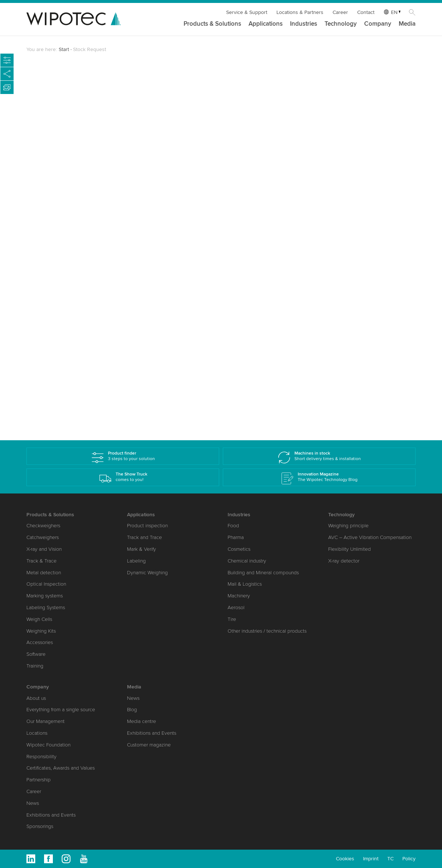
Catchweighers (43, 537)
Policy (409, 859)
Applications (266, 24)
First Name (51, 132)
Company (378, 24)
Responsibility (41, 757)
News (33, 803)
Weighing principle (348, 526)
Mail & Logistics (245, 584)
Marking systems (45, 596)
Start (64, 49)
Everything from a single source (61, 710)
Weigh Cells (39, 619)
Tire (232, 619)
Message (47, 343)
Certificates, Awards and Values (61, 768)
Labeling (136, 561)
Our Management (46, 721)
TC (390, 859)
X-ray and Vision (44, 549)
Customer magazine (149, 745)
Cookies (345, 859)
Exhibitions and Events (51, 815)
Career (340, 12)
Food (233, 526)
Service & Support (247, 12)
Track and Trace (144, 537)
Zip (41, 238)
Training (35, 666)
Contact (366, 12)
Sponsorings (40, 826)
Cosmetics (239, 549)
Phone (44, 290)
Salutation (50, 113)
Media (407, 24)
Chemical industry (247, 561)
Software (36, 654)
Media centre (142, 721)
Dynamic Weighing (147, 573)
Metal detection (44, 573)
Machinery (239, 596)
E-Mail (45, 264)
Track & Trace (41, 561)
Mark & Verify (142, 549)
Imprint (371, 859)
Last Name (51, 159)
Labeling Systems (46, 607)
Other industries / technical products (267, 631)
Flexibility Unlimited (349, 549)
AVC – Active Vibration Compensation (370, 537)
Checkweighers (43, 526)
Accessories (40, 642)
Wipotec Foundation (48, 745)
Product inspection (147, 526)
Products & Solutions (212, 24)
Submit (55, 401)
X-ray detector (344, 561)
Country (48, 211)
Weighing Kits (41, 631)
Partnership (39, 780)
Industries (304, 24)
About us (36, 698)
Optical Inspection (46, 584)
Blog (132, 710)
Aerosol (236, 607)
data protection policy (114, 383)
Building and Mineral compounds (263, 573)
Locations (37, 733)
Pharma (236, 537)
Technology (341, 24)
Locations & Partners (300, 12)
